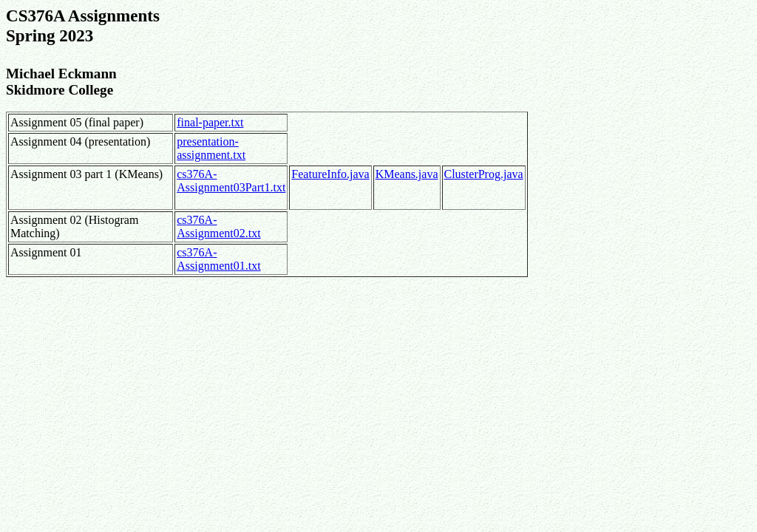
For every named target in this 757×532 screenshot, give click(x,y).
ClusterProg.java (484, 174)
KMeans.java (407, 174)
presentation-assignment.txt (211, 148)
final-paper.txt (210, 122)
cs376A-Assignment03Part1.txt (231, 181)
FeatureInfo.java (330, 174)
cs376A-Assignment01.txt (218, 259)
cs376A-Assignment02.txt (218, 226)
